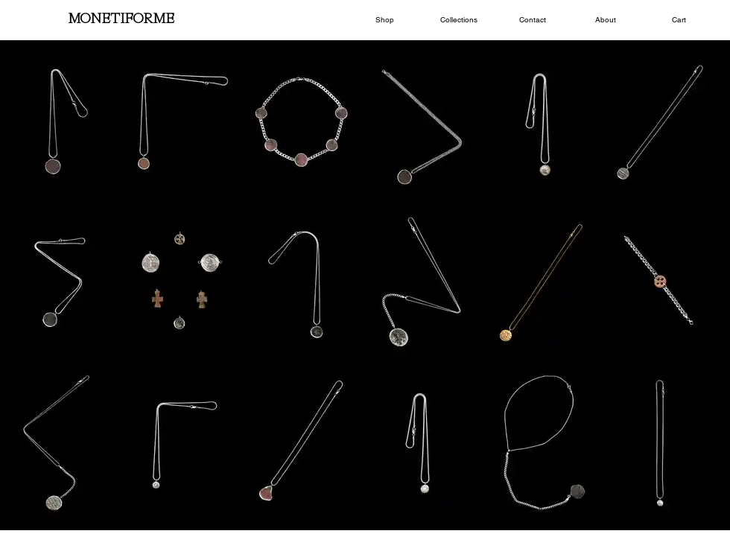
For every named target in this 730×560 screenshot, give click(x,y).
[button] (385, 20)
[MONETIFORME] (121, 20)
